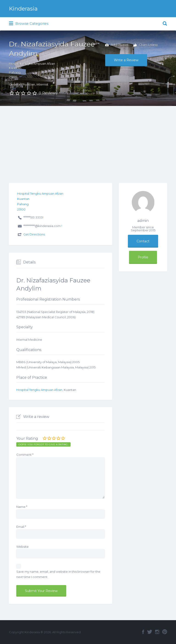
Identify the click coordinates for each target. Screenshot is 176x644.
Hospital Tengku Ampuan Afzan (39, 390)
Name (22, 507)
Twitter (150, 632)
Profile (143, 257)
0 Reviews (48, 93)
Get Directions (34, 234)
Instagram (157, 632)
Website (22, 547)
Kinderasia (23, 9)
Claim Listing (145, 45)
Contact (143, 241)
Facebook (143, 632)
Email (21, 527)
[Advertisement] (88, 140)
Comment (25, 455)
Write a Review (126, 60)
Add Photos (117, 45)
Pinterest (165, 632)
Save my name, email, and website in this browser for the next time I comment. (58, 574)
